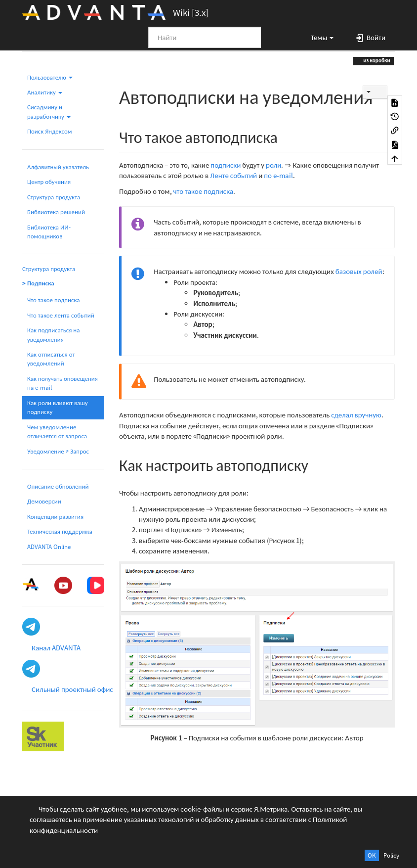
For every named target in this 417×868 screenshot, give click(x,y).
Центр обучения (49, 182)
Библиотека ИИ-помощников (49, 232)
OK (372, 855)
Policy (391, 855)
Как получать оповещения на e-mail (63, 383)
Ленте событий (233, 175)
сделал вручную (356, 415)
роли (273, 165)
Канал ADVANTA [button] (56, 648)
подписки (226, 165)
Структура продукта (54, 197)
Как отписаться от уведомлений (51, 359)
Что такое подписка (53, 300)
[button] (318, 37)
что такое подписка (204, 191)
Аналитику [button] (45, 92)
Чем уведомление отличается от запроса (57, 432)
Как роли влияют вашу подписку (57, 407)
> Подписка (38, 283)
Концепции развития (55, 517)
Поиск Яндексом (50, 131)
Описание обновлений (58, 486)
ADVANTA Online (49, 547)
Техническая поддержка (60, 531)
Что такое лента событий (61, 315)
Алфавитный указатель (58, 167)
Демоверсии (44, 501)
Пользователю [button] (50, 77)
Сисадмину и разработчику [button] (49, 112)
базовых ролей (359, 271)
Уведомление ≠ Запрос (58, 451)
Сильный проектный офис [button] (72, 689)
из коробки (376, 60)
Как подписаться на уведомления (53, 335)
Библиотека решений (56, 212)
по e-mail (278, 175)
